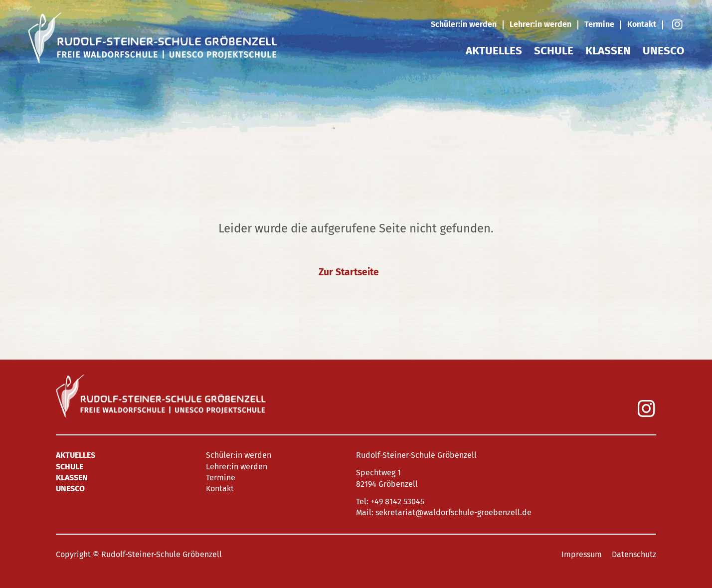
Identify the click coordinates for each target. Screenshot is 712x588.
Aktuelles (494, 51)
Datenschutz (634, 554)
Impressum (582, 554)
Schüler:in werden (464, 24)
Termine (599, 24)
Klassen (608, 51)
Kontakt (642, 24)
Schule (554, 51)
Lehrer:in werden (540, 24)
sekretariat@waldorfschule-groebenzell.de (453, 512)
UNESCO (663, 51)
